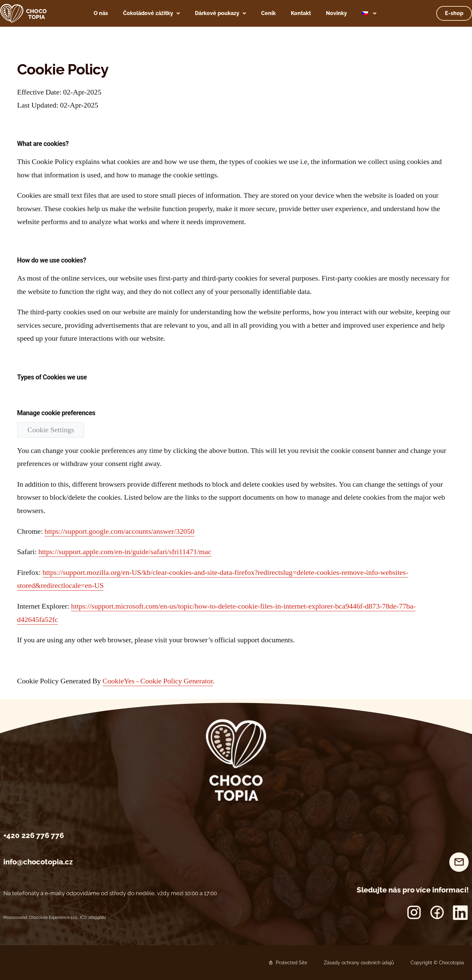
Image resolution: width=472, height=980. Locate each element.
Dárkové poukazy (220, 13)
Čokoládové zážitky (151, 13)
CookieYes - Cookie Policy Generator (158, 681)
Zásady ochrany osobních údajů (359, 963)
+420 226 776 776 (34, 835)
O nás (101, 13)
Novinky (336, 13)
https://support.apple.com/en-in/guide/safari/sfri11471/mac (125, 552)
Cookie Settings (51, 430)
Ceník (268, 13)
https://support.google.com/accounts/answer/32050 (120, 531)
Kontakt (301, 13)
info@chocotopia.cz (38, 862)
